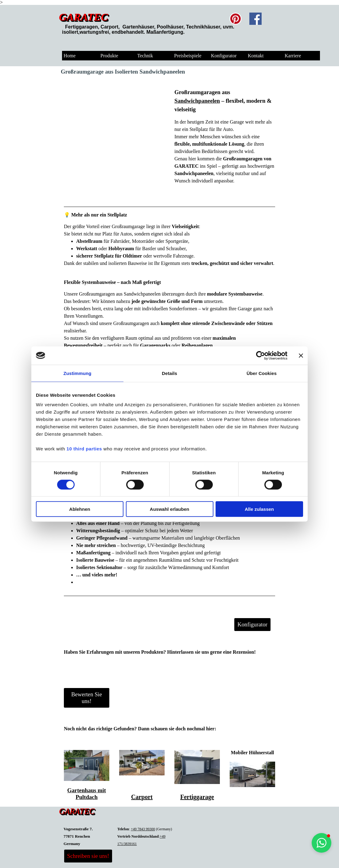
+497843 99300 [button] (143, 829)
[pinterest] (236, 19)
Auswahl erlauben (169, 509)
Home (70, 56)
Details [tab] (169, 373)
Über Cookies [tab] (262, 373)
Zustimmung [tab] (78, 373)
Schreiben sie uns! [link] (88, 856)
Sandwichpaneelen (197, 101)
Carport (142, 797)
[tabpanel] (180, 27)
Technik (145, 56)
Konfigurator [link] (252, 624)
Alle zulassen (259, 509)
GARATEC (84, 17)
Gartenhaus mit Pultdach (87, 794)
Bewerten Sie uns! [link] (87, 698)
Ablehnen (80, 509)
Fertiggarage (197, 797)
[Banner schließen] (301, 355)
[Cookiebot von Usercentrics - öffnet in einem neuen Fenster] (261, 355)
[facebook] (255, 19)
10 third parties (84, 449)
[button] (321, 843)
